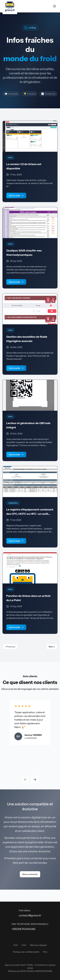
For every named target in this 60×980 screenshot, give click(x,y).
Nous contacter (30, 874)
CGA (16, 945)
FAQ (45, 952)
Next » (52, 647)
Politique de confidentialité (26, 952)
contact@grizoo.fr (30, 915)
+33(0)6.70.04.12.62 (23, 929)
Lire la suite (16, 196)
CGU (24, 945)
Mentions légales (38, 945)
